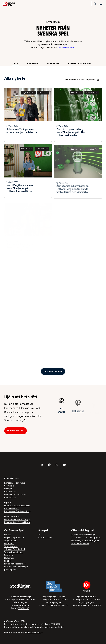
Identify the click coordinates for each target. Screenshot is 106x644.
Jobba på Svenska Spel (14, 549)
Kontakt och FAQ (16, 431)
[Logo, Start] (9, 4)
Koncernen (32, 63)
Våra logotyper (11, 546)
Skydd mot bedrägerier (15, 564)
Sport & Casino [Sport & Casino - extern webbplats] (44, 538)
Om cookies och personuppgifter (86, 538)
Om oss (8, 535)
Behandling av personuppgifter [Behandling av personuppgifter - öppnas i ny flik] (85, 540)
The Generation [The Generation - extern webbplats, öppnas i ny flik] (34, 632)
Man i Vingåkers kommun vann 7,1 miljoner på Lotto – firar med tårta (20, 190)
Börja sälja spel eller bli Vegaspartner (14, 539)
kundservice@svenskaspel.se (17, 506)
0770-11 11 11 (9, 486)
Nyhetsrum (9, 543)
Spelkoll (8, 561)
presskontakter (66, 48)
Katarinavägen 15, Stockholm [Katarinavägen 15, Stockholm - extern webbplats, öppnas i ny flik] (17, 522)
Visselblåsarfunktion (80, 543)
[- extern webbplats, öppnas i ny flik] (42, 465)
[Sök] (95, 4)
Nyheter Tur (53, 63)
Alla (16, 63)
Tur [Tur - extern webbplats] (39, 535)
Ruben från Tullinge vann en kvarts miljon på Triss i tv (22, 131)
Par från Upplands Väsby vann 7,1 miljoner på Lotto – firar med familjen (71, 132)
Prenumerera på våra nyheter (82, 80)
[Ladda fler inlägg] (53, 371)
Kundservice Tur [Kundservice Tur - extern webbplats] (11, 508)
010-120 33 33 (10, 492)
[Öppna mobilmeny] (101, 4)
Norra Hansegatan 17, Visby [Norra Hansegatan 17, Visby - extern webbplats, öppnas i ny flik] (16, 519)
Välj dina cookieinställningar (83, 535)
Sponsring (9, 555)
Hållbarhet (9, 558)
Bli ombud (61, 412)
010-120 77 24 (10, 497)
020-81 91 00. (24, 608)
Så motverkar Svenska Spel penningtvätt (16, 568)
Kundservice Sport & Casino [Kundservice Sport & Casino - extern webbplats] (17, 511)
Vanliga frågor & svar (13, 552)
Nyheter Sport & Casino (80, 63)
